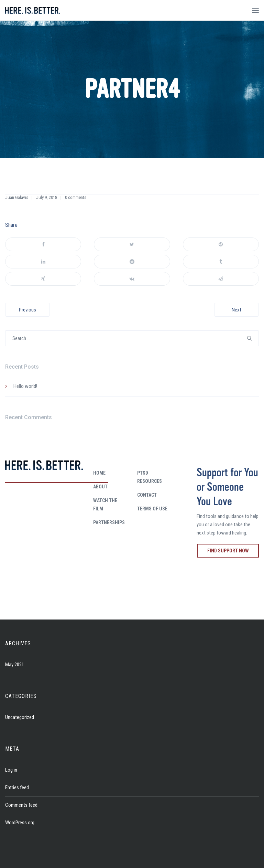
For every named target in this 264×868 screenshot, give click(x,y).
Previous (27, 310)
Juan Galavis (17, 197)
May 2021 (15, 665)
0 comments (76, 197)
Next (236, 310)
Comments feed (21, 805)
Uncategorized (20, 717)
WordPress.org (20, 823)
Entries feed (17, 787)
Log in (11, 770)
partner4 (132, 89)
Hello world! (25, 386)
